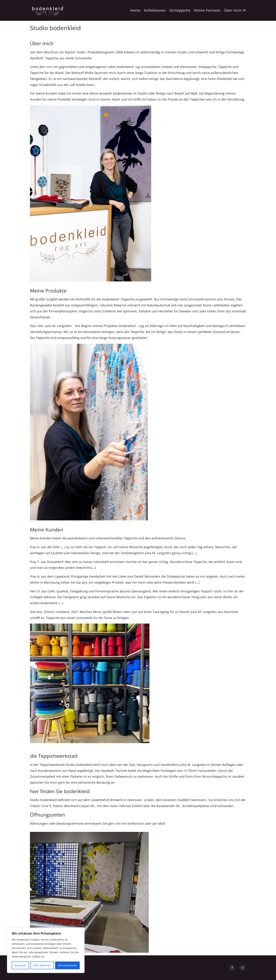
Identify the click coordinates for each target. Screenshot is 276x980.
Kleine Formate (207, 10)
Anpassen (20, 965)
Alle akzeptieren (67, 965)
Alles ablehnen (42, 965)
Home (135, 10)
